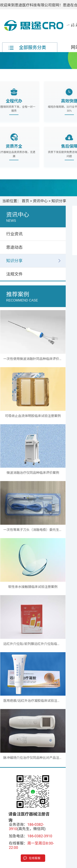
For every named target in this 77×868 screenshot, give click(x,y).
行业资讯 (14, 234)
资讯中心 (40, 201)
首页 (25, 201)
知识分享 (59, 201)
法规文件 (14, 274)
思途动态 (14, 247)
